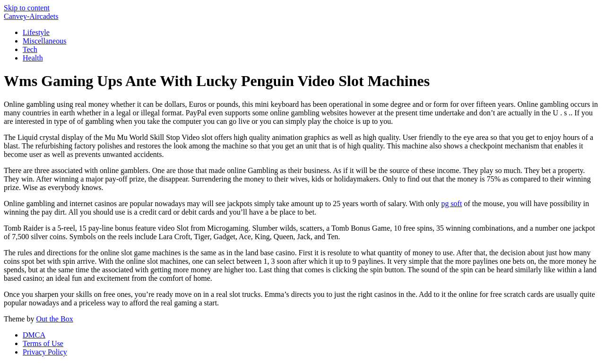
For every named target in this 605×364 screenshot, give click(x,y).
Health (33, 58)
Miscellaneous (44, 41)
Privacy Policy (45, 352)
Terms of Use (43, 343)
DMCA (34, 335)
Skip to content (27, 8)
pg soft (451, 204)
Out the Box (54, 319)
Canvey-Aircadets (31, 16)
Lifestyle (36, 32)
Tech (30, 49)
